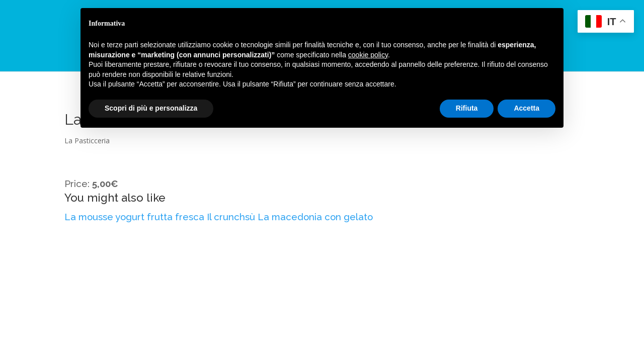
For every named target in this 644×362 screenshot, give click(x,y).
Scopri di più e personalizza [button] (151, 108)
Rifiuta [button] (467, 108)
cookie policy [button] (368, 55)
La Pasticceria (87, 141)
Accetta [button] (527, 108)
